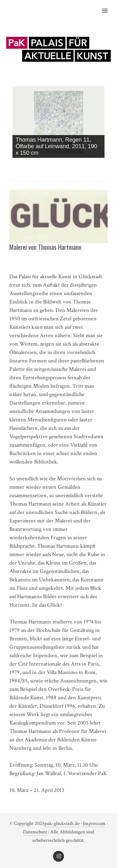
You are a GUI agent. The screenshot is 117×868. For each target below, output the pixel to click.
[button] (108, 7)
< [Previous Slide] (89, 164)
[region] (58, 124)
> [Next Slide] (100, 164)
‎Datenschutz (35, 832)
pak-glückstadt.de (62, 824)
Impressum (94, 824)
